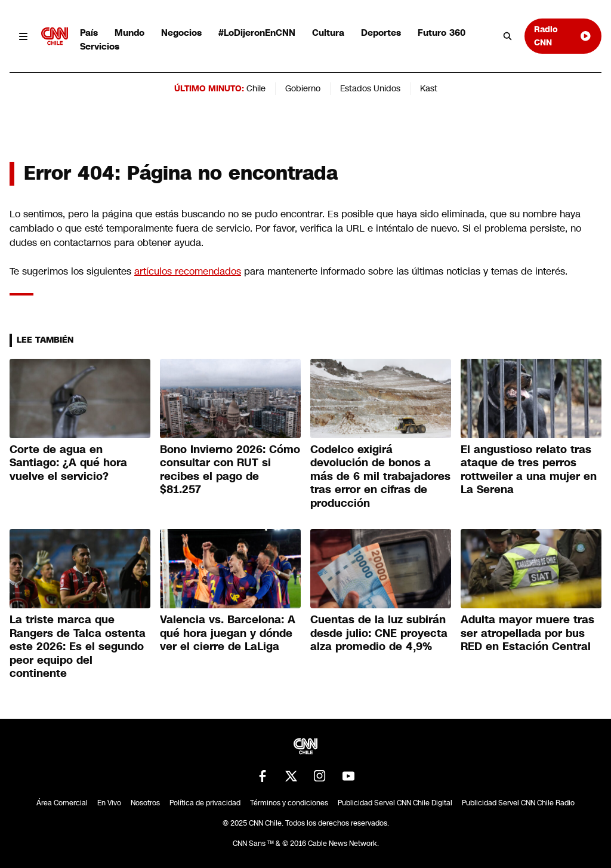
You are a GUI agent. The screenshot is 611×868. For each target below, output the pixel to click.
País (89, 33)
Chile (256, 88)
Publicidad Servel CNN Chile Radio (518, 803)
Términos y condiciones (289, 803)
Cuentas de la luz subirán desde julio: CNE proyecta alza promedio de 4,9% (379, 633)
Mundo (129, 33)
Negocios (181, 33)
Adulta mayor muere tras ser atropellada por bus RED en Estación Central (527, 633)
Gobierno (303, 88)
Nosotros (145, 803)
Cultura (328, 33)
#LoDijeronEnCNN (257, 33)
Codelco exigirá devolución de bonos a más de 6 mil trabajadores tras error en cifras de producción (380, 476)
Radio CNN (563, 36)
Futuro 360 (442, 33)
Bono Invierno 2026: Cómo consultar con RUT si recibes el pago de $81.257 (230, 470)
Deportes (381, 33)
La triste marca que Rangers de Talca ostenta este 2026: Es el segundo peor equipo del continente (78, 647)
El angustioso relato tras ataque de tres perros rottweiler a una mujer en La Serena (529, 470)
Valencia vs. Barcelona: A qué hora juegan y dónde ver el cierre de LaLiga (228, 633)
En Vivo (109, 803)
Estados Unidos (370, 88)
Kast (429, 88)
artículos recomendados (188, 271)
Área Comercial (62, 803)
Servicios (100, 46)
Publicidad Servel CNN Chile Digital (395, 803)
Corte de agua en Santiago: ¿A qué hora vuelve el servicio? (68, 463)
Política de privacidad (205, 803)
